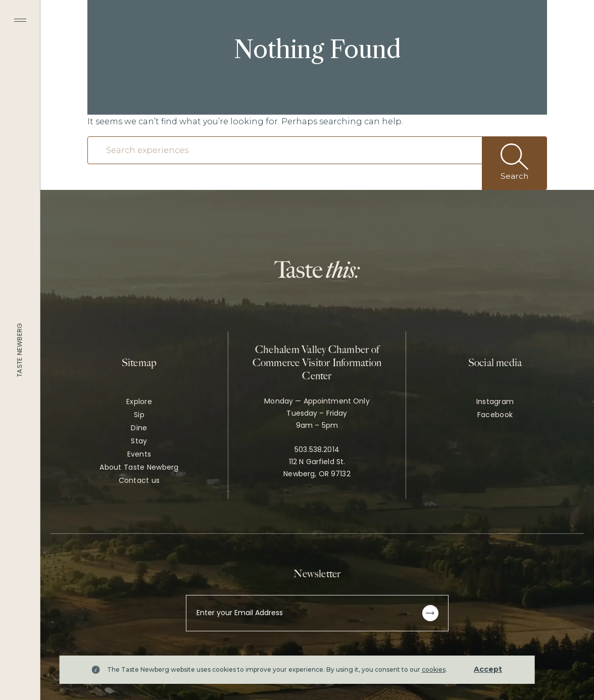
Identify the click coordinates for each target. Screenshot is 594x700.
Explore (139, 402)
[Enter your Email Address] (317, 613)
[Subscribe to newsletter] (430, 613)
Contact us (139, 480)
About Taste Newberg (139, 467)
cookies (434, 669)
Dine (139, 428)
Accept (488, 669)
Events (139, 454)
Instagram (495, 402)
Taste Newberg (19, 350)
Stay (139, 441)
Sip (139, 415)
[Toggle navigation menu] (20, 20)
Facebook (495, 415)
